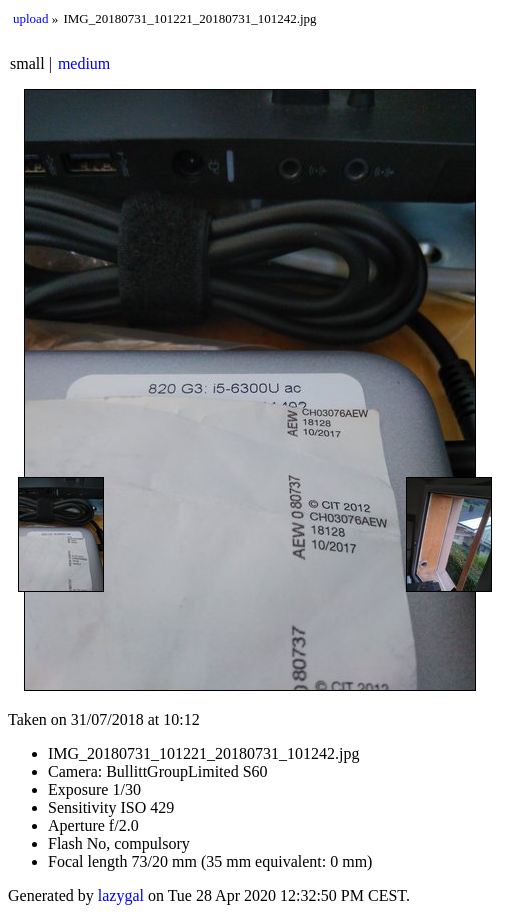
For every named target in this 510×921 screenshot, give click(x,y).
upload (30, 18)
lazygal (121, 895)
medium (84, 63)
